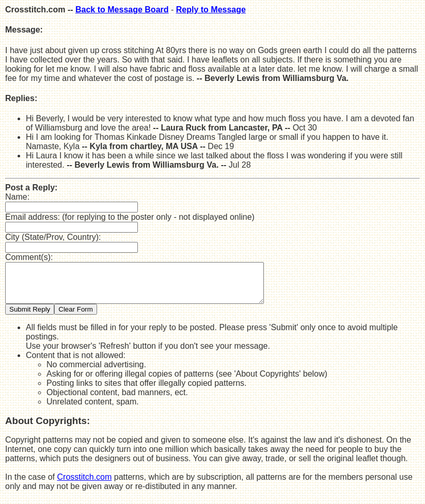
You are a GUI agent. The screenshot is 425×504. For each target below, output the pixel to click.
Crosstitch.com (85, 485)
